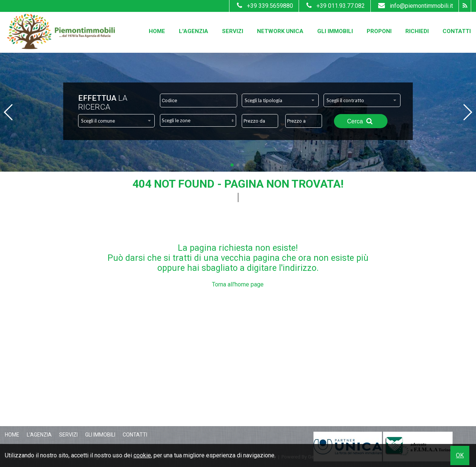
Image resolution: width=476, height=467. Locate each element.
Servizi (233, 31)
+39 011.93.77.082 (335, 6)
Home (157, 31)
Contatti (457, 31)
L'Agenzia (194, 31)
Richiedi (417, 31)
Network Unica (280, 31)
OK (460, 455)
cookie (142, 455)
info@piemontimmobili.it (415, 6)
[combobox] (280, 100)
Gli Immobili (335, 31)
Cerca (361, 121)
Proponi (379, 31)
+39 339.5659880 (264, 6)
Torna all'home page (238, 284)
